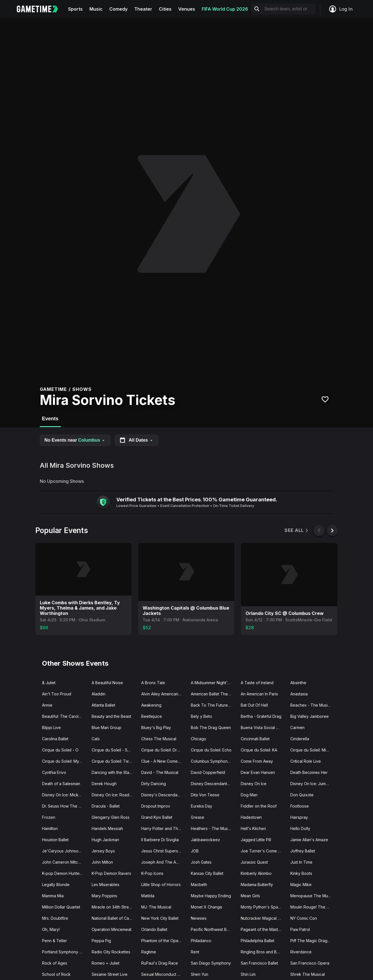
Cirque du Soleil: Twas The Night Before (114, 761)
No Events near (75, 440)
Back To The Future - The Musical (213, 705)
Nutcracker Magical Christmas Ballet (263, 918)
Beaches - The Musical (312, 705)
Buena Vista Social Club (263, 727)
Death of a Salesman (61, 784)
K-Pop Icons (152, 873)
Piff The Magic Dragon (311, 941)
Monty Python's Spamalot (263, 907)
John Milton (102, 862)
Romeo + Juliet (106, 963)
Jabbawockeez (205, 840)
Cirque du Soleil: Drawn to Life (164, 750)
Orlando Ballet (154, 929)
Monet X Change (207, 907)
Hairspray (299, 817)
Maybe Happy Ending (211, 896)
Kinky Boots (301, 873)
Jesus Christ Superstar (162, 851)
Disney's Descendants (162, 795)
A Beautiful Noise (107, 683)
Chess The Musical (159, 739)
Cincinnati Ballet (255, 739)
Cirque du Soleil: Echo (211, 750)
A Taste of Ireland (257, 683)
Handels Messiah (107, 828)
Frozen (49, 817)
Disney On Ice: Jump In (311, 784)
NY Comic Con (304, 918)
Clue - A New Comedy (162, 761)
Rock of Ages (55, 963)
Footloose (300, 806)
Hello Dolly (300, 828)
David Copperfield (208, 772)
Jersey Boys (103, 851)
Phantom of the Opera (162, 941)
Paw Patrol (300, 929)
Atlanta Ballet (103, 705)
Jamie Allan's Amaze (309, 840)
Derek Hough (104, 784)
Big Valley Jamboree (310, 716)
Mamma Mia (53, 896)
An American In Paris (259, 694)
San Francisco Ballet (259, 963)
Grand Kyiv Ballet (157, 817)
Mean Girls (250, 896)
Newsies (199, 918)
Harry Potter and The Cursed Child (164, 828)
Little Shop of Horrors (161, 885)
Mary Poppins (104, 896)
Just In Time (301, 862)
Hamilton (50, 828)
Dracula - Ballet (106, 806)
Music (96, 9)
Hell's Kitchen (253, 828)
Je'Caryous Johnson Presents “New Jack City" (65, 851)
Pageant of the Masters (262, 929)
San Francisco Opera (310, 963)
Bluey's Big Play (156, 727)
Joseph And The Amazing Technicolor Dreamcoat (164, 862)
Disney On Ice (254, 784)
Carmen (297, 727)
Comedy (118, 9)
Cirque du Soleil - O (60, 750)
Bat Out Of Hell (254, 705)
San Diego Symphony (211, 963)
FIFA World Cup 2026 (225, 9)
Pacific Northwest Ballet (213, 929)
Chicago (199, 739)
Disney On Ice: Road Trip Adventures (114, 795)
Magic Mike (301, 885)
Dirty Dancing (154, 784)
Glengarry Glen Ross (111, 817)
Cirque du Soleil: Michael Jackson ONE (313, 750)
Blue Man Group (106, 727)
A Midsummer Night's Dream (213, 683)
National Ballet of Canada (114, 918)
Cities (165, 9)
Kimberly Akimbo (256, 873)
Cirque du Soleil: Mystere (65, 761)
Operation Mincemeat (112, 929)
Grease (198, 817)
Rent (195, 952)
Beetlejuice (152, 716)
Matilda (148, 896)
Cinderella (300, 739)
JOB (195, 851)
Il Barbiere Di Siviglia (160, 840)
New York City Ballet (160, 918)
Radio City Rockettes (111, 952)
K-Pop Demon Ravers (111, 873)
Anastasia (299, 694)
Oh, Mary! (51, 929)
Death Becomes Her (309, 772)
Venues (187, 9)
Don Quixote (302, 795)
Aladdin (99, 694)
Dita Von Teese (205, 795)
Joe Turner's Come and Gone (263, 851)
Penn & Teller (55, 941)
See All (297, 530)
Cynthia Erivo (54, 772)
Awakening (151, 705)
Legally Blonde (56, 885)
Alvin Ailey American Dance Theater (164, 694)
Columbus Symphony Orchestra (213, 761)
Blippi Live (51, 727)
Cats (96, 739)
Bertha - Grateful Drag (261, 716)
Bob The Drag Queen (211, 727)
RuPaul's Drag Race (160, 963)
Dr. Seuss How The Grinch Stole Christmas (65, 806)
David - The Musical (160, 772)
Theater (143, 9)
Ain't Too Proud (57, 694)
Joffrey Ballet (303, 851)
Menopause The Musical (313, 896)
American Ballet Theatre (213, 694)
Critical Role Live (306, 761)
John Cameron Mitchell (63, 862)
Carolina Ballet (55, 739)
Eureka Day (201, 806)
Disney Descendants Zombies (213, 784)
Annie (47, 705)
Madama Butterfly (257, 885)
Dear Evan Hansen (258, 772)
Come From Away (257, 761)
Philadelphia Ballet (258, 941)
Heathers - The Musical (212, 828)
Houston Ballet (55, 840)
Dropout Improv (156, 806)
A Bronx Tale (153, 683)
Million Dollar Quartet (61, 907)
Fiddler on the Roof (259, 806)
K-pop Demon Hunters (62, 873)
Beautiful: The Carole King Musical (65, 716)
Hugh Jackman (105, 840)
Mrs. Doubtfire (55, 918)
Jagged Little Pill (256, 840)
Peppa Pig (101, 941)
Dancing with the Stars (112, 772)
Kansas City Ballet (207, 873)
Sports (75, 9)
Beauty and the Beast (111, 716)
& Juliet (49, 683)
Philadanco (201, 941)
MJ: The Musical (156, 907)
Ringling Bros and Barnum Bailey (263, 952)
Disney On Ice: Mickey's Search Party (65, 795)
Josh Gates (201, 862)
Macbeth (199, 885)
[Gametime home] (41, 9)
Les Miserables (106, 885)
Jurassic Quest (254, 862)
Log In (340, 9)
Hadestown (251, 817)
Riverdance (301, 952)
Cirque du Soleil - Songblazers (114, 750)
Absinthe (298, 683)
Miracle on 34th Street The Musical (114, 907)
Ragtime (149, 952)
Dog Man (249, 795)
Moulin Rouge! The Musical (313, 907)
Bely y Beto (201, 716)
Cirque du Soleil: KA (259, 750)
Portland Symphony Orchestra (65, 952)
